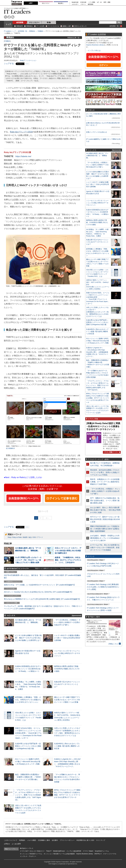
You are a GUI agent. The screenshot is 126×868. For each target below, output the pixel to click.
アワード (40, 537)
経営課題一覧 (23, 31)
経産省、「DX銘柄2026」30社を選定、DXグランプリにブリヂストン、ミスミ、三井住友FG (68, 560)
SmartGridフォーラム (102, 851)
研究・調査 (107, 2)
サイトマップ (101, 840)
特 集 (49, 22)
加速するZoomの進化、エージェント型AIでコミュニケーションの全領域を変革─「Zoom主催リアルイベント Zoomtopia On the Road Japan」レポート (28, 733)
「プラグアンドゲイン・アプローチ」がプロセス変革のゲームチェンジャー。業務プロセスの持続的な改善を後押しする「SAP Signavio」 (28, 795)
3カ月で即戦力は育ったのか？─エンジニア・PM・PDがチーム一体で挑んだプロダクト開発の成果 (28, 560)
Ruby (9, 537)
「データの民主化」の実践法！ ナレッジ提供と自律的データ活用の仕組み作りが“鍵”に (67, 622)
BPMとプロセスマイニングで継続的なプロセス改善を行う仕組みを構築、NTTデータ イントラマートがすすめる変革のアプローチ (97, 398)
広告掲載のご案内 (44, 840)
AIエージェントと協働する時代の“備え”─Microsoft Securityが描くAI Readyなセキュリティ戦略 (28, 761)
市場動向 (40, 31)
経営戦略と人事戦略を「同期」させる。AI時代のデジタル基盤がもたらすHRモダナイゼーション (28, 700)
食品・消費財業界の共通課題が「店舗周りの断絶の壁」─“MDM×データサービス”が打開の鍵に (28, 777)
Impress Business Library (95, 45)
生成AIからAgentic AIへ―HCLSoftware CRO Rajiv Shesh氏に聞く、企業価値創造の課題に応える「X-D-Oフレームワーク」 (97, 352)
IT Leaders (17, 12)
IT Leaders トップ (10, 31)
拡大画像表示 (10, 448)
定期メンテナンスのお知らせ (97, 132)
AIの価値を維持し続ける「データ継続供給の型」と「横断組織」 (97, 156)
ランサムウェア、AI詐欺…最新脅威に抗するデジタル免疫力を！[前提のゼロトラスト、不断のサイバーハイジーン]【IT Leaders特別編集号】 (43, 607)
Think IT (49, 851)
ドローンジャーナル (110, 854)
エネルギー (75, 4)
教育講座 (91, 4)
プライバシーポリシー (67, 840)
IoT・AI (99, 2)
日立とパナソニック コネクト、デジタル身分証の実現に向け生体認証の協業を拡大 (68, 550)
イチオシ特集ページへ (111, 452)
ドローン (83, 4)
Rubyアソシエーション (28, 60)
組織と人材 (67, 26)
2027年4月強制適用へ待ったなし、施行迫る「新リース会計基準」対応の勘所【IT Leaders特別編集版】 (43, 576)
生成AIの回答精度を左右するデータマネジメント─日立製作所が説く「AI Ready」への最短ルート (28, 669)
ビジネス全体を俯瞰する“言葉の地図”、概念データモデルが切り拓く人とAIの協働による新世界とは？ (28, 638)
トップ (8, 24)
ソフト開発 (92, 2)
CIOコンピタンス (80, 26)
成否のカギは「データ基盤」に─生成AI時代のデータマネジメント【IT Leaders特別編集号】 (40, 585)
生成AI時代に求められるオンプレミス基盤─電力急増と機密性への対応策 (67, 746)
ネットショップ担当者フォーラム (31, 854)
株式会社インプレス (27, 848)
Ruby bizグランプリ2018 (21, 132)
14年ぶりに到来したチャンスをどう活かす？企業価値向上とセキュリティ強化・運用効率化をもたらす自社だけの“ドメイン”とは (97, 312)
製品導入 (61, 3)
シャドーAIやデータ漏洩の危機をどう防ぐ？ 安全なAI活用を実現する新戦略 (67, 638)
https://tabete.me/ (23, 156)
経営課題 (20, 22)
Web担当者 (75, 2)
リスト (27, 64)
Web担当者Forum (59, 851)
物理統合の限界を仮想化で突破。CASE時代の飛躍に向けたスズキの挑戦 (67, 669)
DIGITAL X (98, 854)
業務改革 (20, 26)
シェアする (9, 63)
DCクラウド (46, 3)
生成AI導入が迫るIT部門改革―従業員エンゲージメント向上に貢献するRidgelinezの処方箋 (28, 746)
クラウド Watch (88, 851)
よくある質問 (16, 844)
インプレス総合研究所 (74, 851)
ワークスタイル (53, 26)
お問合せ (7, 844)
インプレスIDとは (94, 50)
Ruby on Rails (17, 537)
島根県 (25, 537)
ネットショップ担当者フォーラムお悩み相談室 (59, 854)
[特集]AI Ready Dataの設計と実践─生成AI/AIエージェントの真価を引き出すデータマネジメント (103, 426)
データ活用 (40, 26)
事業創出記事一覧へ (74, 38)
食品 (30, 537)
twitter (6, 17)
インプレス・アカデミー (28, 856)
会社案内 (55, 840)
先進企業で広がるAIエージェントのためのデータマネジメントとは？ (67, 684)
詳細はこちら (113, 644)
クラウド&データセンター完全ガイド (32, 851)
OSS (34, 537)
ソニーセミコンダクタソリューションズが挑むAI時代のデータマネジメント (67, 653)
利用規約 (22, 840)
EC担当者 (83, 2)
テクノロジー (34, 22)
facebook (9, 17)
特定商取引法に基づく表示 (85, 840)
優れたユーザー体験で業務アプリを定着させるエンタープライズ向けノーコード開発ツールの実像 (67, 700)
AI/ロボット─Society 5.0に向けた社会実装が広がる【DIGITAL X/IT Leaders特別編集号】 (38, 592)
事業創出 (30, 26)
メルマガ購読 (32, 840)
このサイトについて (11, 840)
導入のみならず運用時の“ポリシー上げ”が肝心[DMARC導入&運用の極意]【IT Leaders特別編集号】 (42, 599)
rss (13, 17)
